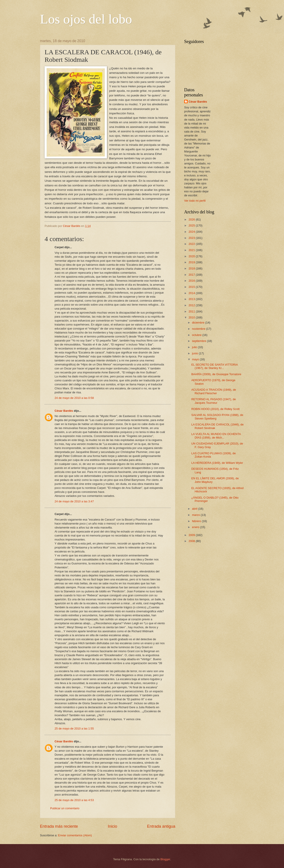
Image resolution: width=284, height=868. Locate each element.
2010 (192, 317)
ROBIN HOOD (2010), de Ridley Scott (215, 409)
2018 (192, 268)
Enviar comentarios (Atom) (75, 835)
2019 (192, 262)
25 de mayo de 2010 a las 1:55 (74, 729)
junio (195, 353)
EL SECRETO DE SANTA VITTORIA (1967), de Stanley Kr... (214, 366)
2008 (192, 541)
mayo (196, 359)
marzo (196, 515)
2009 (192, 535)
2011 (192, 311)
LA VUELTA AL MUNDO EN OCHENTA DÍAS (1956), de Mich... (216, 436)
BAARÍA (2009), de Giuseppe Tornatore (216, 374)
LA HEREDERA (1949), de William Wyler (217, 463)
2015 (192, 287)
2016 (192, 281)
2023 (192, 238)
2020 (192, 256)
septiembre (199, 341)
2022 (192, 244)
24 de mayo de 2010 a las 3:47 (74, 501)
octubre (197, 335)
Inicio (112, 826)
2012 (192, 305)
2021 (192, 250)
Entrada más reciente (59, 826)
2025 (192, 225)
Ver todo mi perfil (195, 201)
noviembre (199, 329)
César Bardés (64, 411)
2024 (192, 232)
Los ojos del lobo (86, 19)
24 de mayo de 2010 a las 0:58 (74, 398)
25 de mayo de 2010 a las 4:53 (74, 800)
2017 (192, 275)
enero (196, 527)
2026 (192, 219)
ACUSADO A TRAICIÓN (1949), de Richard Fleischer (214, 391)
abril (195, 509)
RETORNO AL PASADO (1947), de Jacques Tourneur (214, 401)
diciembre (198, 323)
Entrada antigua (161, 826)
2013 (192, 299)
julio (195, 347)
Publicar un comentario (65, 808)
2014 (192, 293)
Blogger (165, 859)
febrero (197, 521)
